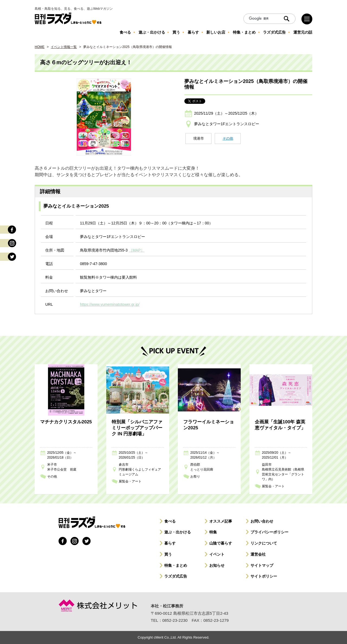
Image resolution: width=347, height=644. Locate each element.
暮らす (170, 543)
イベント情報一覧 (64, 47)
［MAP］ (137, 250)
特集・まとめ (176, 565)
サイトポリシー (264, 576)
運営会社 (258, 554)
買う (168, 554)
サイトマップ (262, 565)
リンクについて (264, 543)
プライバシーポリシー (269, 532)
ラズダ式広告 (176, 576)
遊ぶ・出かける (178, 532)
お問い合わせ (262, 521)
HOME (40, 47)
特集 (213, 532)
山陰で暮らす (221, 543)
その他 (228, 138)
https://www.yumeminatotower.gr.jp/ (110, 304)
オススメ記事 (221, 521)
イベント (217, 554)
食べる (170, 521)
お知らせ (217, 565)
